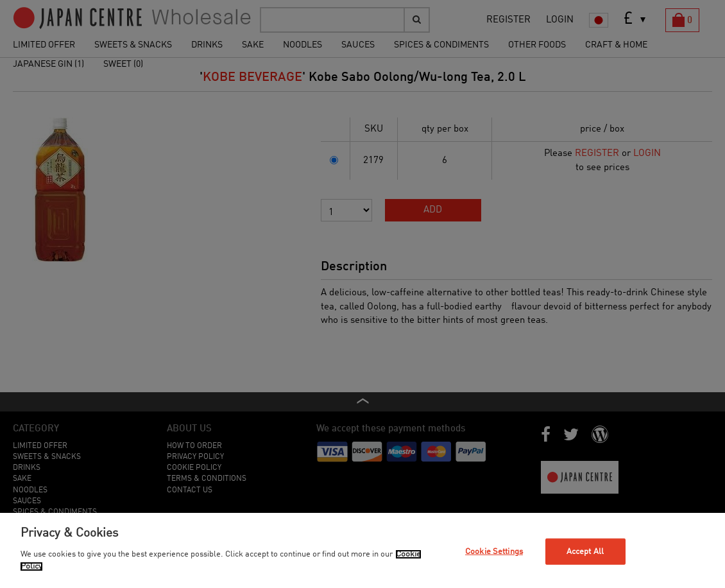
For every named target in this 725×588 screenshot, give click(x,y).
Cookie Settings (494, 551)
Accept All (585, 551)
